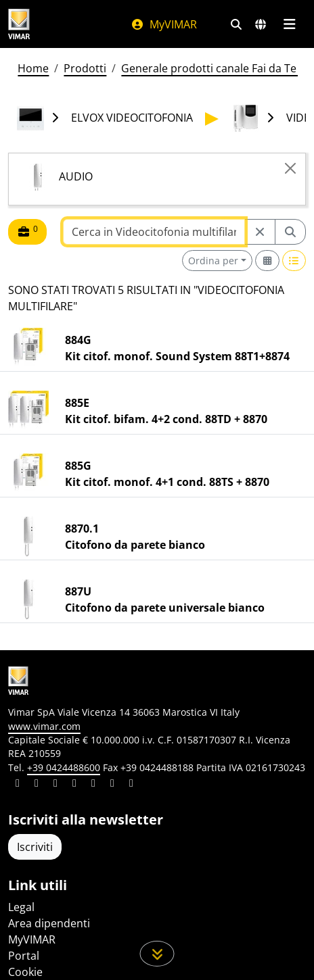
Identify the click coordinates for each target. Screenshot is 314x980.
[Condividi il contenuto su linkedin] (18, 785)
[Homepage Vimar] (19, 24)
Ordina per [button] (213, 261)
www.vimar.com (44, 726)
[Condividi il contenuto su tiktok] (131, 785)
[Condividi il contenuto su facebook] (37, 785)
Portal (24, 956)
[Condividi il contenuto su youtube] (93, 785)
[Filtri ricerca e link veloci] (236, 24)
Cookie (25, 972)
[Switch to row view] (294, 261)
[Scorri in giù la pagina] (157, 954)
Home (33, 68)
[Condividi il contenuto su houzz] (112, 785)
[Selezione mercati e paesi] (261, 24)
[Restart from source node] (260, 232)
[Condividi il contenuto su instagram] (74, 785)
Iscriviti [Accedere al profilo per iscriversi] (35, 847)
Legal (21, 907)
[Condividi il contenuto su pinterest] (55, 785)
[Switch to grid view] (267, 261)
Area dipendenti (49, 923)
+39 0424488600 (64, 767)
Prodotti (85, 68)
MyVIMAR (164, 24)
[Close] (290, 168)
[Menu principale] (289, 24)
